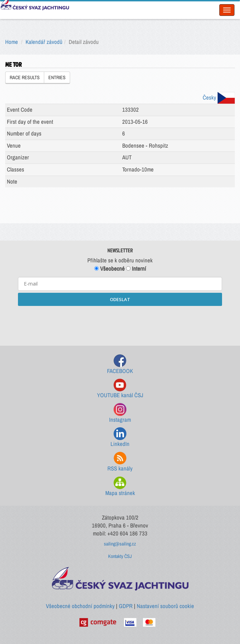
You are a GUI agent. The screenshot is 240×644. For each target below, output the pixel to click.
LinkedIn (120, 437)
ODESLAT (120, 299)
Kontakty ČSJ (120, 556)
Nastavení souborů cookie (165, 606)
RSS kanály (120, 462)
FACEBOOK (120, 365)
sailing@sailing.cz (120, 544)
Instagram (120, 413)
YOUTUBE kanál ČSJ (120, 389)
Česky (219, 97)
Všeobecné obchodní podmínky (80, 606)
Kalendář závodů (44, 42)
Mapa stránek (120, 487)
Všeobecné (109, 269)
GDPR (126, 606)
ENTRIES (57, 77)
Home (12, 42)
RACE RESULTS (25, 77)
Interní (136, 269)
